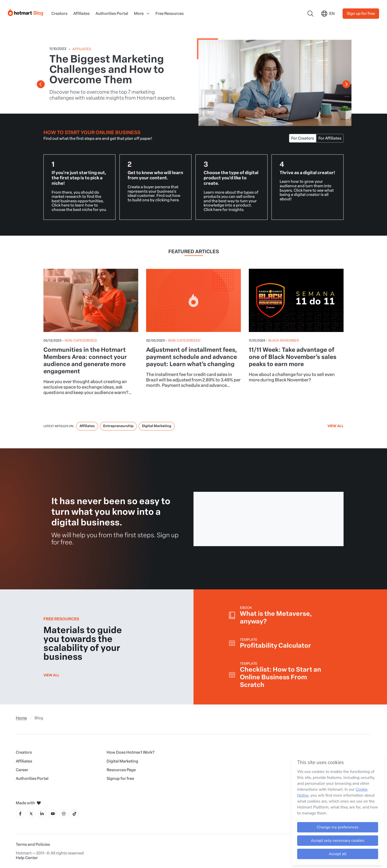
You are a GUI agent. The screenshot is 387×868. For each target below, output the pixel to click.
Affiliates (81, 13)
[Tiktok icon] (75, 814)
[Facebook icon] (20, 814)
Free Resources (170, 13)
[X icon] (31, 814)
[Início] (26, 11)
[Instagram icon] (64, 814)
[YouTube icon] (53, 814)
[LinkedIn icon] (42, 814)
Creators (59, 13)
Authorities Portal (112, 13)
